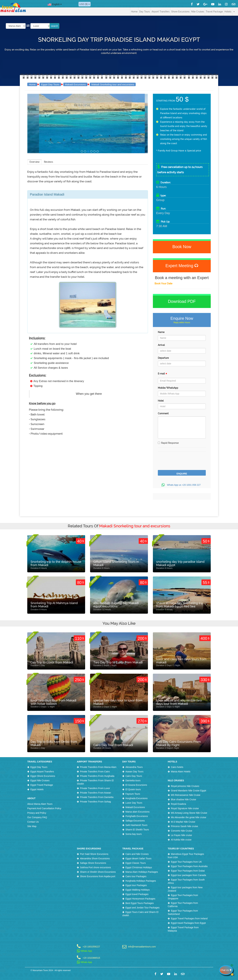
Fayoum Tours (133, 794)
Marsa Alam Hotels (181, 772)
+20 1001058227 (91, 947)
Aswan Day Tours (134, 772)
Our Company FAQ (37, 817)
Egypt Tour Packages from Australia (189, 866)
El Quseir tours (133, 789)
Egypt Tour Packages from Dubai (188, 871)
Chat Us (227, 970)
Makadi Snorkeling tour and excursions (113, 84)
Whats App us (182, 485)
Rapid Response (168, 443)
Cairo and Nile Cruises (137, 854)
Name (161, 332)
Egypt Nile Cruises (40, 780)
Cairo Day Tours (134, 776)
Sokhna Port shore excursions (95, 867)
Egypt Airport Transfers (42, 772)
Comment (163, 413)
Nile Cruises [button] (198, 12)
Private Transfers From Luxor (95, 788)
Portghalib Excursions (137, 816)
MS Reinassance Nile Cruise (186, 795)
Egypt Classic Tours (136, 863)
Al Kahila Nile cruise (181, 840)
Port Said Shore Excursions (94, 854)
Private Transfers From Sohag (95, 802)
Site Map (32, 826)
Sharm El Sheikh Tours (137, 830)
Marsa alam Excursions (138, 812)
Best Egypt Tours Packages (140, 903)
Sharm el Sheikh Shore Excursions (98, 872)
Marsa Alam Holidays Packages (142, 872)
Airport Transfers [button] (161, 12)
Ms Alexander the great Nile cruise (188, 817)
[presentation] (183, 461)
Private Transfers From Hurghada (97, 776)
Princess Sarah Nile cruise (184, 826)
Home (134, 12)
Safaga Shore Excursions (93, 863)
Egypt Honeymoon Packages (140, 899)
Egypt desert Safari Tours (138, 858)
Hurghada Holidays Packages (141, 881)
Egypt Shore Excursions (43, 776)
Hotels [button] (228, 12)
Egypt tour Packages (136, 885)
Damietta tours (133, 780)
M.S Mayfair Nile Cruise (183, 822)
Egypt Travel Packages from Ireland (189, 919)
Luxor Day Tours (134, 803)
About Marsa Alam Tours (40, 804)
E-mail (162, 375)
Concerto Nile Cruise (182, 831)
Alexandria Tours (134, 767)
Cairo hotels (177, 767)
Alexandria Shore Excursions (95, 858)
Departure (163, 358)
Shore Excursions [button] (180, 12)
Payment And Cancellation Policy (44, 808)
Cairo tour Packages (136, 876)
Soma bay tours (134, 834)
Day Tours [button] (145, 12)
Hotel (161, 401)
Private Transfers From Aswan (96, 793)
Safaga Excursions (135, 821)
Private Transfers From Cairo (95, 772)
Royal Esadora (178, 804)
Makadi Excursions (75, 84)
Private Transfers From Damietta (97, 797)
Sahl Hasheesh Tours (136, 825)
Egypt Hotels (37, 789)
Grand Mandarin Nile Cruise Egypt (188, 791)
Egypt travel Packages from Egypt (188, 923)
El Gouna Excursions (136, 785)
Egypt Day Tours (50, 84)
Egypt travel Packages (137, 894)
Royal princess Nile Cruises (185, 786)
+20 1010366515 (91, 958)
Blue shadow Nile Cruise (184, 799)
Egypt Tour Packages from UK (186, 862)
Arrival (161, 345)
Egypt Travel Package (42, 785)
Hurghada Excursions (137, 798)
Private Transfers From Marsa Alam (98, 767)
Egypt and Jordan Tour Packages (142, 908)
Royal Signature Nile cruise (185, 808)
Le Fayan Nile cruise (181, 835)
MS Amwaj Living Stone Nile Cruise (189, 813)
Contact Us (33, 822)
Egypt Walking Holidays (138, 890)
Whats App (84, 951)
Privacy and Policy (37, 813)
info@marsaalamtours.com (142, 947)
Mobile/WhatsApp (168, 388)
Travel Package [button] (214, 12)
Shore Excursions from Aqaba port (98, 876)
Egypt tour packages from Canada (188, 875)
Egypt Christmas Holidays (139, 867)
